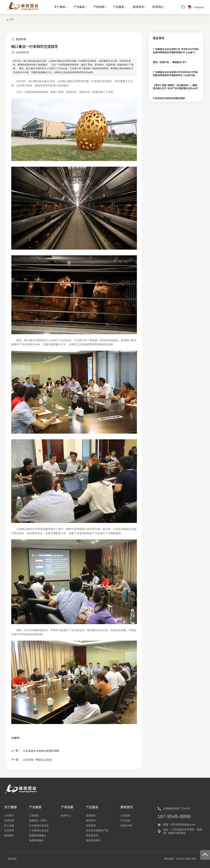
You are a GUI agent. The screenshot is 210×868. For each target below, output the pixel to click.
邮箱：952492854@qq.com (179, 824)
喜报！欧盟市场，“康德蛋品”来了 (170, 62)
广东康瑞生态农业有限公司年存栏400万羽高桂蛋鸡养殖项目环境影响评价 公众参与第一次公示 (175, 75)
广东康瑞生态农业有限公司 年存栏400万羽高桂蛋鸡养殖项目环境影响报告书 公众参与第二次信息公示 (176, 52)
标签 (194, 859)
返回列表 (19, 39)
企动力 (182, 859)
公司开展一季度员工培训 (37, 760)
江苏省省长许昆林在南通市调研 (41, 751)
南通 (188, 859)
